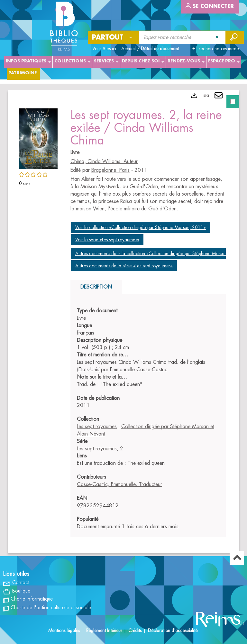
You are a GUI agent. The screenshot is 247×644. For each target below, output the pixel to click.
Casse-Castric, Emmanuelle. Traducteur (119, 484)
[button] (38, 138)
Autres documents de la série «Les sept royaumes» (124, 266)
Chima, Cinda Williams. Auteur (104, 161)
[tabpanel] (123, 322)
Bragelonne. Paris (110, 170)
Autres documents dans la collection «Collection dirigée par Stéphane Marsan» (152, 253)
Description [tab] (96, 287)
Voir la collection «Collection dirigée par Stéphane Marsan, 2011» (141, 227)
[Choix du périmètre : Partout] (114, 37)
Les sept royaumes (97, 427)
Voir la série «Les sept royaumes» (107, 240)
